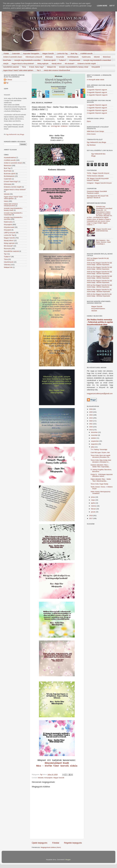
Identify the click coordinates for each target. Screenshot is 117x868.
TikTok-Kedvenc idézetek (95, 176)
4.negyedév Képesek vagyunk (97, 113)
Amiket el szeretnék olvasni (13, 57)
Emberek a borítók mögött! (87, 64)
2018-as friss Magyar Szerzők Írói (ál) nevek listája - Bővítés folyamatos (99, 264)
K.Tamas (9, 80)
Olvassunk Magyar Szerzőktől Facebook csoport (97, 192)
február (94, 509)
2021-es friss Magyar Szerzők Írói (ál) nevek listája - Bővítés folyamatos (99, 277)
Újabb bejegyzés (40, 843)
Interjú (6, 201)
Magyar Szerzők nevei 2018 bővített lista (104, 230)
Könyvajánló (48, 778)
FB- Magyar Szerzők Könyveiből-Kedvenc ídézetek (98, 179)
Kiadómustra (86, 57)
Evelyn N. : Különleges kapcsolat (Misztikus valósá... (102, 475)
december (95, 432)
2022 (91, 421)
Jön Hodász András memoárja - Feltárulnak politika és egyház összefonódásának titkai (100, 322)
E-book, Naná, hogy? (36, 67)
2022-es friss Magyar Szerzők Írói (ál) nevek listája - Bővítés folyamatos (99, 282)
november (95, 435)
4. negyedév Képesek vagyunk (97, 95)
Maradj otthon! (57, 64)
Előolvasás (49, 57)
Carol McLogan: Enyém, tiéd (100, 452)
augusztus (95, 444)
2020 (91, 427)
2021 (91, 424)
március (94, 506)
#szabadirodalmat (10, 157)
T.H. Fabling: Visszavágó (99, 449)
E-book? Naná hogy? (11, 182)
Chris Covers (91, 134)
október (94, 438)
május (93, 500)
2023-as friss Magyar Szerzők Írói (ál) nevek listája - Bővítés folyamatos (99, 286)
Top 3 (39, 70)
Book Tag (74, 54)
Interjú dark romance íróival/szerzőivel (57, 70)
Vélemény (7, 265)
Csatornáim (16, 54)
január (93, 512)
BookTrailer (7, 60)
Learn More (102, 6)
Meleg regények (43, 64)
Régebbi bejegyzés (73, 843)
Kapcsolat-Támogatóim (31, 54)
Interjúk (6, 64)
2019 (91, 430)
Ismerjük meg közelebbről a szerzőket (27, 60)
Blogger (68, 860)
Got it (112, 6)
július (93, 447)
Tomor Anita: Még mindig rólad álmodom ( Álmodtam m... (101, 461)
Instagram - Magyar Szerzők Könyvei (99, 183)
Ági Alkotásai (91, 145)
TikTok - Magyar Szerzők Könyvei (98, 173)
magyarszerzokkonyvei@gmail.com (100, 394)
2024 (91, 415)
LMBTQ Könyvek (10, 233)
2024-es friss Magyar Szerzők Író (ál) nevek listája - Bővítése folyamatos (99, 290)
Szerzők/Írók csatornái (11, 67)
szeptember (95, 441)
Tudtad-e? (62, 60)
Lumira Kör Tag (62, 54)
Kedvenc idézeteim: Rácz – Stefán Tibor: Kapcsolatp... (100, 466)
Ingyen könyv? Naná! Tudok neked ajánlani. (18, 70)
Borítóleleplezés (73, 57)
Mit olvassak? (70, 64)
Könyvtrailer (60, 57)
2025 (91, 412)
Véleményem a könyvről (34, 57)
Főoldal (6, 54)
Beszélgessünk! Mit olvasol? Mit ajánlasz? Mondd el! (98, 197)
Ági (7, 83)
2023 (91, 418)
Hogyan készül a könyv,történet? (23, 64)
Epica (89, 121)
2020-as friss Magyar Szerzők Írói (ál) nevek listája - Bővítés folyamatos (99, 273)
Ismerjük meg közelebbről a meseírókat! (97, 60)
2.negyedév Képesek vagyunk (97, 108)
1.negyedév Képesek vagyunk (97, 90)
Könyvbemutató (75, 60)
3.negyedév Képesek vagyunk (97, 92)
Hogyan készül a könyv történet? (15, 190)
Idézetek (97, 57)
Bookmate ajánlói (50, 60)
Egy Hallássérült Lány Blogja (15, 134)
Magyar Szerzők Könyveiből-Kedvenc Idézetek (98, 309)
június (93, 497)
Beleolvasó (107, 57)
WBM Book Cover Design (95, 131)
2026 (91, 409)
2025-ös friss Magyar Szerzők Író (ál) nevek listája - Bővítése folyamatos (99, 295)
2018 (91, 516)
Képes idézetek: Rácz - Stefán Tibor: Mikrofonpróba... (101, 480)
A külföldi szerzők (86, 54)
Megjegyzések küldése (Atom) (51, 847)
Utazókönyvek (9, 262)
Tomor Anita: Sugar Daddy (100, 484)
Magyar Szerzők (48, 54)
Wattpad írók (51, 67)
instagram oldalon (59, 126)
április (93, 503)
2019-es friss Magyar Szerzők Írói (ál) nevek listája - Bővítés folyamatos (99, 268)
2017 (91, 518)
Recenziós (7, 249)
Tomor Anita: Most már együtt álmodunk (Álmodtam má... (101, 456)
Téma (24, 67)
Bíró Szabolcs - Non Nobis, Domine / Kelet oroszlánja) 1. (103, 242)
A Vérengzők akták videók (96, 80)
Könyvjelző (8, 230)
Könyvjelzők (96, 67)
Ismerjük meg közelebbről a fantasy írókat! (74, 67)
